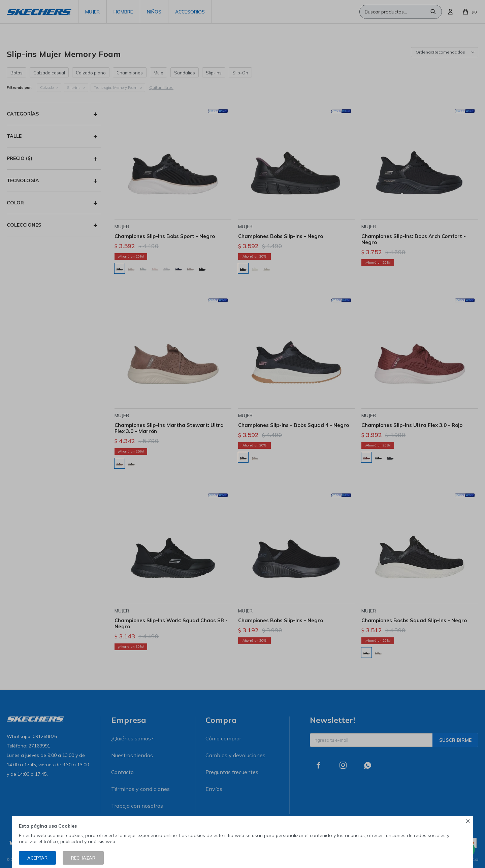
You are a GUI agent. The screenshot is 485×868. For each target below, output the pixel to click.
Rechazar (83, 858)
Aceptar (37, 858)
